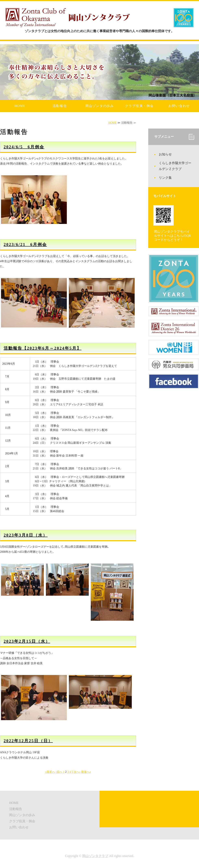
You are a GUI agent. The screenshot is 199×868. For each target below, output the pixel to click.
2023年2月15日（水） (27, 641)
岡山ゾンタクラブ (95, 856)
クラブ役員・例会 (139, 106)
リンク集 (165, 178)
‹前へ (59, 772)
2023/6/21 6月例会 (25, 244)
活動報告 (60, 106)
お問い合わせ (179, 106)
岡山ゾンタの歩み (100, 106)
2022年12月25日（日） (28, 741)
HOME (20, 106)
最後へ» (86, 772)
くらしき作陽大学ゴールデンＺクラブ (175, 166)
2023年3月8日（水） (26, 535)
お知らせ (165, 154)
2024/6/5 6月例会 (24, 147)
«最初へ (50, 772)
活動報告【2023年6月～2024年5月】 (43, 348)
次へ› (77, 772)
